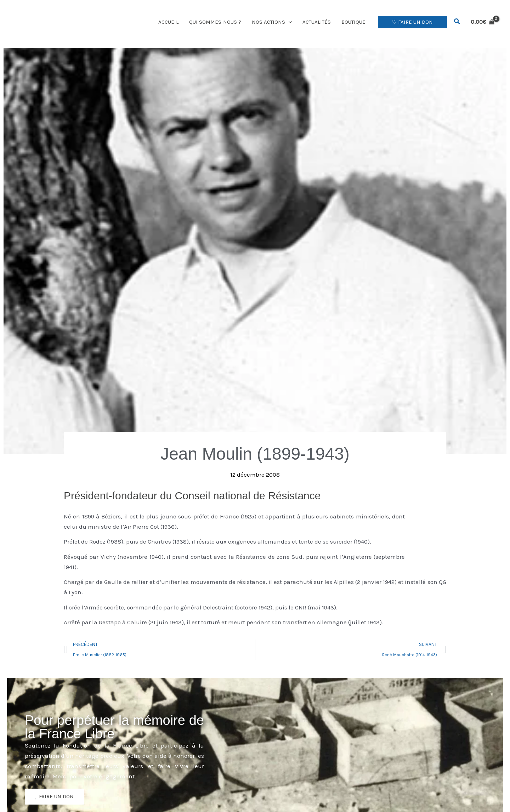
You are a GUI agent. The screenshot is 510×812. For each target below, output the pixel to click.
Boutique (353, 22)
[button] (288, 22)
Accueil (168, 22)
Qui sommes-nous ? (215, 22)
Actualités (317, 22)
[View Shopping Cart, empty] (483, 22)
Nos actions (272, 22)
